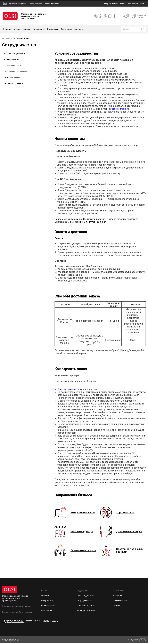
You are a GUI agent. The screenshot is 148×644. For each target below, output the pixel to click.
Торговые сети (127, 513)
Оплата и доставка (52, 4)
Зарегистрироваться (69, 389)
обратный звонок (38, 621)
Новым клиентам (11, 59)
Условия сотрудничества (15, 54)
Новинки (27, 29)
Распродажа (39, 29)
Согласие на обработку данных (17, 612)
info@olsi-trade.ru (61, 621)
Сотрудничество (21, 38)
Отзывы (117, 607)
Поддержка (83, 591)
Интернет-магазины (84, 513)
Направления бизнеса (13, 83)
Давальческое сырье (131, 531)
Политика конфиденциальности (18, 606)
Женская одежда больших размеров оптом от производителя (15, 598)
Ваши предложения (86, 612)
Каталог (45, 591)
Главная (7, 29)
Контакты (79, 29)
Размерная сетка (49, 607)
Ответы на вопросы (86, 607)
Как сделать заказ (12, 77)
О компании (118, 591)
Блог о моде (47, 612)
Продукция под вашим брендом (127, 550)
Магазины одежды (84, 531)
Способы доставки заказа (15, 71)
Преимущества (120, 601)
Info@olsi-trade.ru (119, 109)
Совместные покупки (85, 550)
